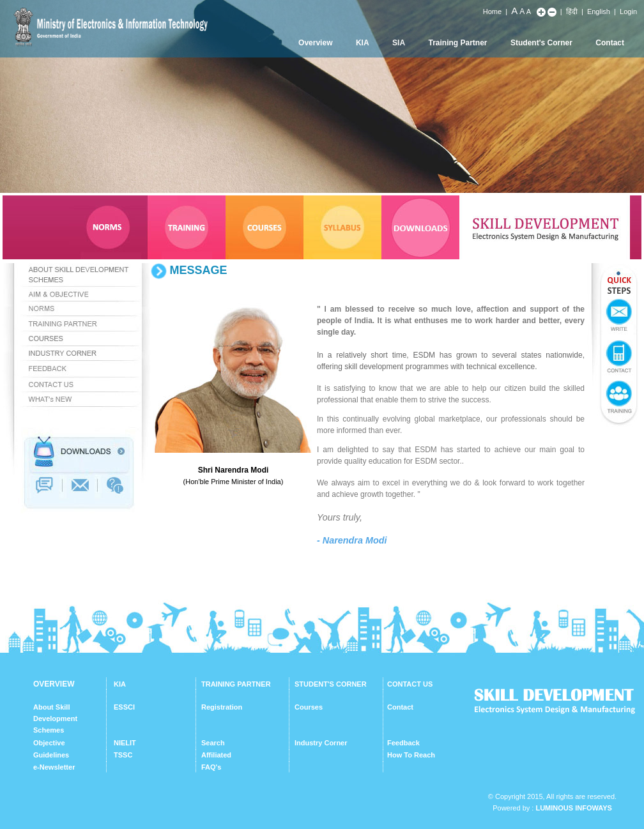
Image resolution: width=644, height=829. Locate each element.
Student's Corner (541, 43)
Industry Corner (321, 743)
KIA (363, 43)
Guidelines (51, 755)
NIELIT (125, 743)
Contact (610, 43)
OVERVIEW (54, 684)
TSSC (123, 755)
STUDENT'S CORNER (331, 684)
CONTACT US (410, 684)
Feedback (403, 743)
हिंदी (572, 11)
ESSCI (124, 707)
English (599, 11)
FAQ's (211, 767)
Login (628, 11)
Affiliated (216, 755)
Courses (309, 707)
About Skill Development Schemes (55, 719)
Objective (49, 743)
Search (213, 743)
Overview (315, 43)
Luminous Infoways (573, 808)
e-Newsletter (54, 767)
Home (492, 11)
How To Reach (411, 755)
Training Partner (458, 43)
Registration (222, 707)
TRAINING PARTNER (236, 684)
